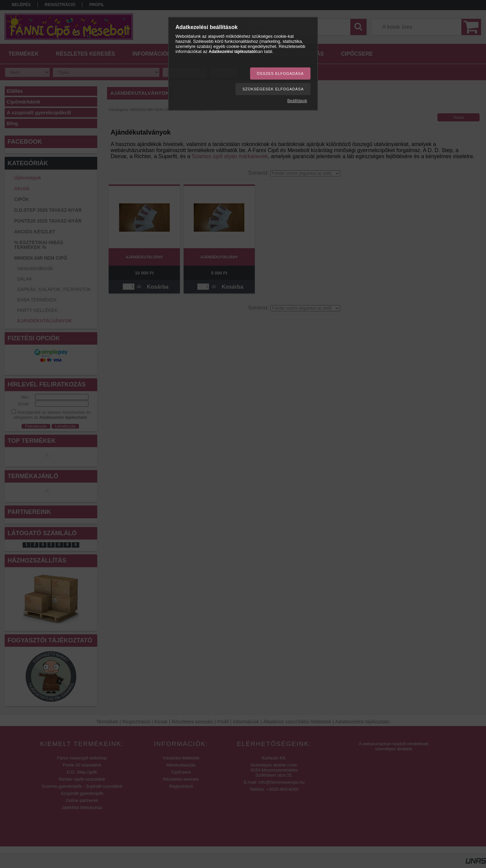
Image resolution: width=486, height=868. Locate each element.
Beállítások (297, 101)
